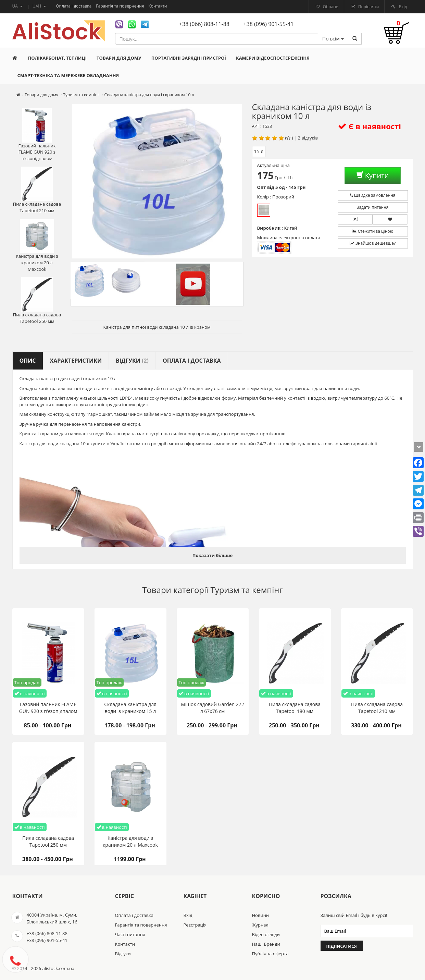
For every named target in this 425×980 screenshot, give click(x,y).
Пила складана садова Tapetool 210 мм (37, 190)
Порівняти (368, 7)
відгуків (310, 138)
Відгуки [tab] (132, 361)
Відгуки (123, 954)
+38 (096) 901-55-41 (269, 24)
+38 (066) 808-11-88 (204, 24)
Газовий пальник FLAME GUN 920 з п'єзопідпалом (37, 135)
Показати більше (212, 555)
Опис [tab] (28, 361)
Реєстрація (195, 925)
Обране (330, 7)
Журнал (260, 925)
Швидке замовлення (373, 195)
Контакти (158, 6)
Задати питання (373, 207)
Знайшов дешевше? (373, 243)
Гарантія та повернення (120, 6)
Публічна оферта (270, 954)
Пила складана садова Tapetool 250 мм (37, 301)
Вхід (402, 7)
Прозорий (264, 210)
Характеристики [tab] (76, 361)
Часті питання (130, 934)
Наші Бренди (266, 944)
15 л (259, 151)
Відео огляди (266, 934)
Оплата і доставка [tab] (192, 361)
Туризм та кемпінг (246, 590)
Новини (261, 915)
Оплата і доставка (74, 6)
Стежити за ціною (373, 231)
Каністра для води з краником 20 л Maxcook (37, 245)
